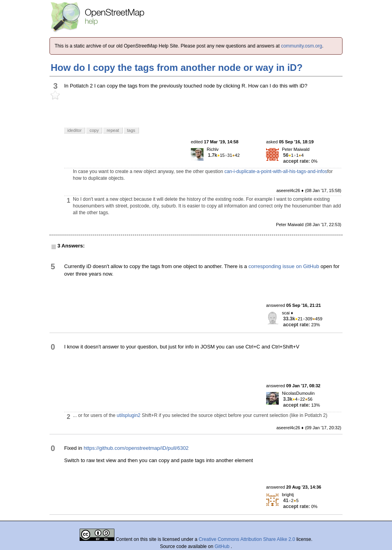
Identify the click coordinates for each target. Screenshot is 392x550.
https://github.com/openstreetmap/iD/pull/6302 (136, 448)
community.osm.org (302, 46)
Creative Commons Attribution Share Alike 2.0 (247, 539)
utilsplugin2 (129, 415)
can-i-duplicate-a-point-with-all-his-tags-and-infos (276, 171)
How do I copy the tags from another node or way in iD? (177, 68)
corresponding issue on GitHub (284, 266)
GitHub (223, 546)
